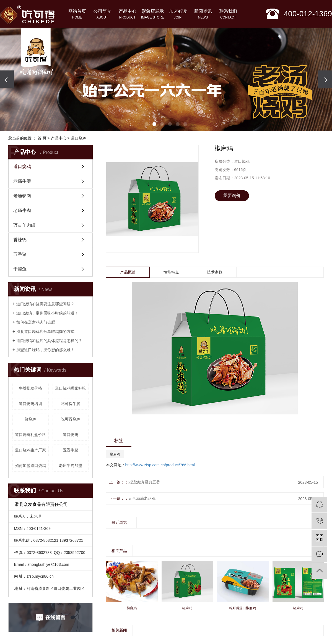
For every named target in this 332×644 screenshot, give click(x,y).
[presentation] (7, 79)
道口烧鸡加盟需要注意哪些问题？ (45, 304)
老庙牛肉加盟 (71, 466)
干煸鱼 (20, 269)
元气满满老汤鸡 (142, 498)
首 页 (42, 138)
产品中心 (127, 15)
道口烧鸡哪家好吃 (71, 388)
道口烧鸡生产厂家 (30, 450)
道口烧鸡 (79, 138)
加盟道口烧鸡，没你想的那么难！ (45, 350)
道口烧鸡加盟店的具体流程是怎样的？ (49, 341)
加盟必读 (178, 15)
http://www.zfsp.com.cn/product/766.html (160, 465)
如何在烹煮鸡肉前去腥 (36, 322)
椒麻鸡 (115, 454)
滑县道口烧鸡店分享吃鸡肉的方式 (45, 332)
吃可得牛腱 (71, 404)
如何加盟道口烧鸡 (30, 466)
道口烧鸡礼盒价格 (30, 435)
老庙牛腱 (22, 181)
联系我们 (228, 15)
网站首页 (77, 15)
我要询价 (232, 195)
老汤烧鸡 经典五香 (144, 482)
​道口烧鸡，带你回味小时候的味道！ (47, 313)
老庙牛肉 (22, 210)
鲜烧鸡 (30, 419)
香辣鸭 (20, 240)
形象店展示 (153, 15)
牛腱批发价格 (30, 388)
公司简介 (102, 15)
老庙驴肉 (22, 196)
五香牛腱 (71, 450)
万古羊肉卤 (24, 225)
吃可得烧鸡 (71, 419)
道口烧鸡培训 (30, 404)
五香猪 (20, 254)
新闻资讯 (203, 15)
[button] (147, 124)
